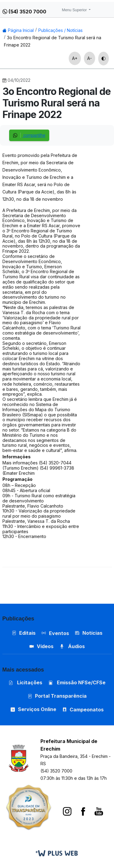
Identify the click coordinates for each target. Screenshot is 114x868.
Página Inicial (18, 30)
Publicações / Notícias (60, 30)
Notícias (89, 633)
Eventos (59, 633)
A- (90, 58)
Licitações (25, 682)
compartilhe (29, 135)
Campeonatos (87, 710)
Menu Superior (75, 10)
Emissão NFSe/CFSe (77, 682)
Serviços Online (33, 709)
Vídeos (41, 646)
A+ (75, 58)
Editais (24, 633)
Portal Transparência (57, 696)
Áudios (72, 646)
